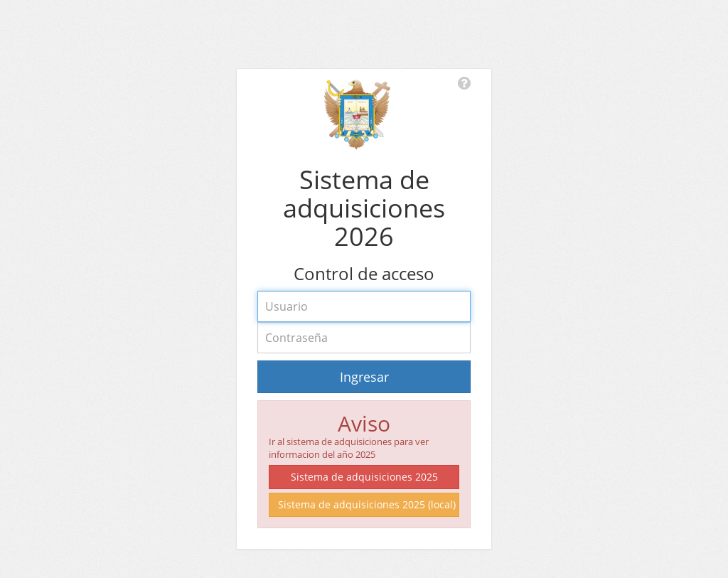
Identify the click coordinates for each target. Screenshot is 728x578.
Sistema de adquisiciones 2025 (364, 477)
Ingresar (364, 377)
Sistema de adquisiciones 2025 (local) (367, 504)
